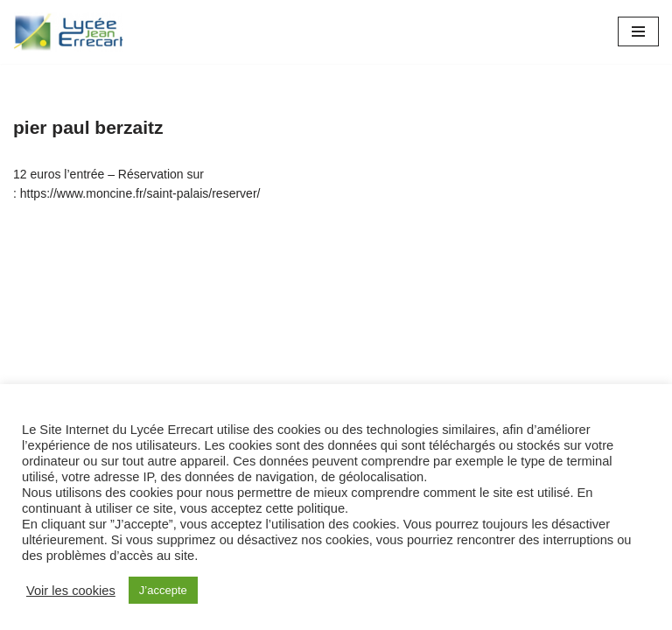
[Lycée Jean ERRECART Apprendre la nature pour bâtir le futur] (69, 32)
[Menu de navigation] (638, 31)
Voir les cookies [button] (71, 591)
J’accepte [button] (163, 590)
